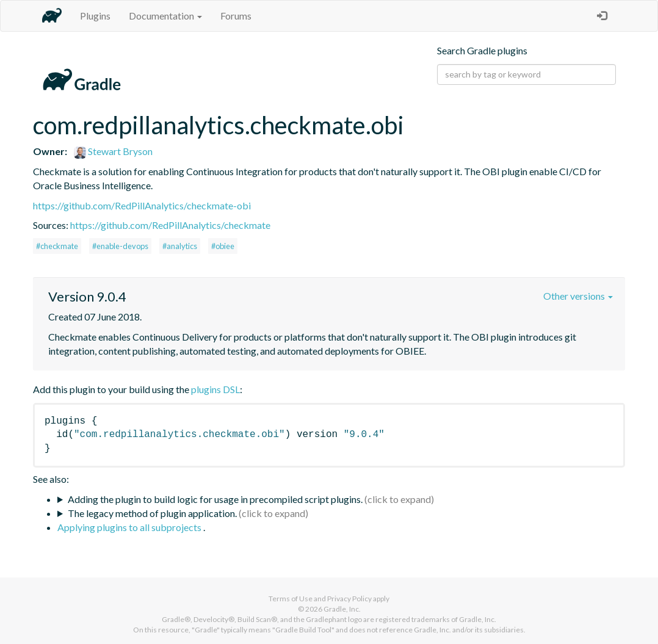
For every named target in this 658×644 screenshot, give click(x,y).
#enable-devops (120, 246)
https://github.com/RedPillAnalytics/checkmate (170, 225)
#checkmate (57, 246)
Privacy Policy (349, 599)
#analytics (180, 246)
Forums (236, 16)
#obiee (223, 246)
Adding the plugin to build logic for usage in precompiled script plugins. (215, 499)
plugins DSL (215, 389)
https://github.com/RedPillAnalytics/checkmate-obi (142, 205)
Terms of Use (291, 599)
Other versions (578, 296)
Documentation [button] (165, 16)
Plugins (95, 16)
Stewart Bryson (113, 151)
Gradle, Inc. (342, 609)
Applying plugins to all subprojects (130, 527)
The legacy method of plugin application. (152, 513)
